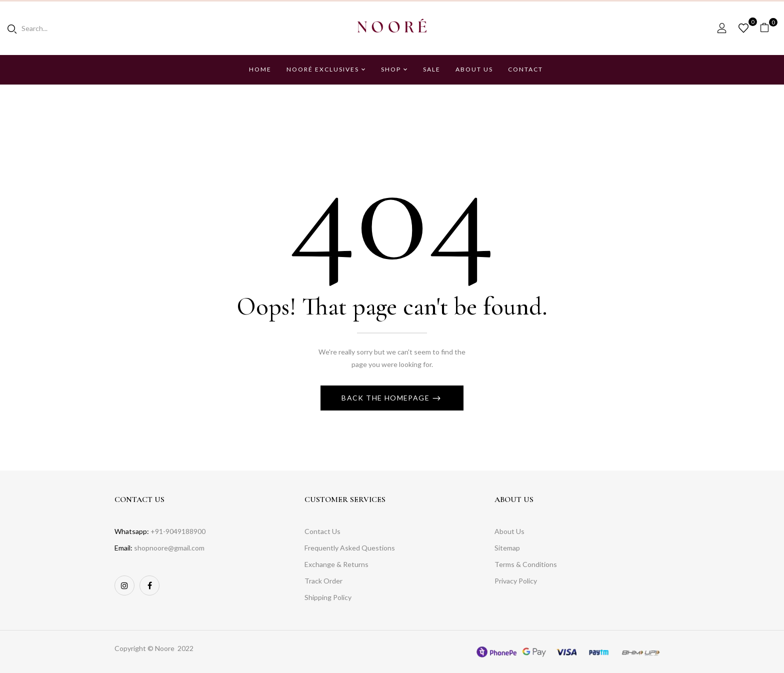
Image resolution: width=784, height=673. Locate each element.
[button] (768, 28)
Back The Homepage (386, 398)
